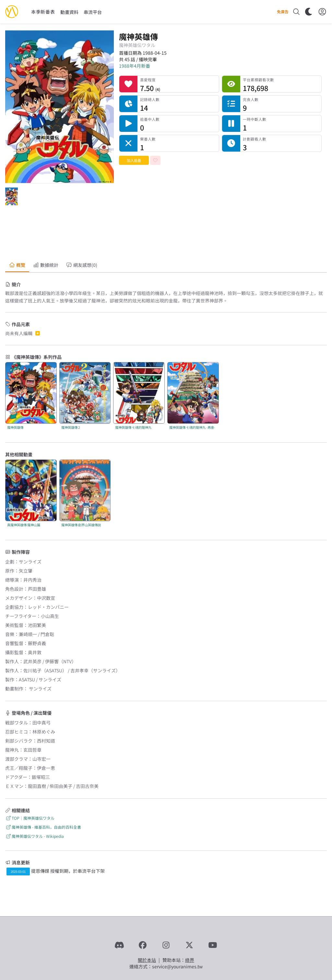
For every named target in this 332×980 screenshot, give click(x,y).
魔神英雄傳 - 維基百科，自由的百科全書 (43, 827)
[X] (189, 945)
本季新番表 (43, 12)
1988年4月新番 (135, 66)
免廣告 (283, 12)
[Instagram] (166, 945)
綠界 (190, 960)
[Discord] (119, 945)
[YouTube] (213, 945)
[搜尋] (296, 12)
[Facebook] (143, 945)
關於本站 (147, 960)
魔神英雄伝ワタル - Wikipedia (35, 836)
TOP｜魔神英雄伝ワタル (30, 818)
